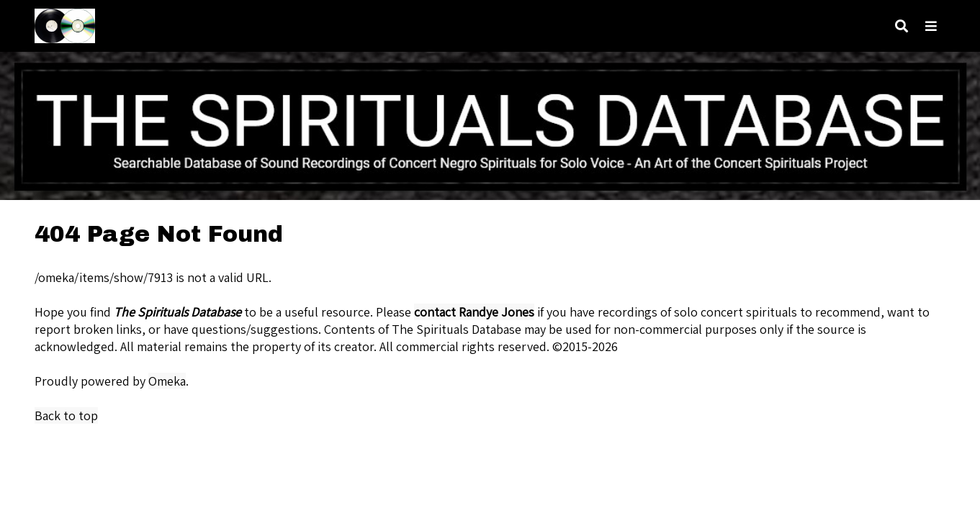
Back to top (66, 415)
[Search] (902, 26)
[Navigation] (931, 26)
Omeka (167, 381)
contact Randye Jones (474, 312)
